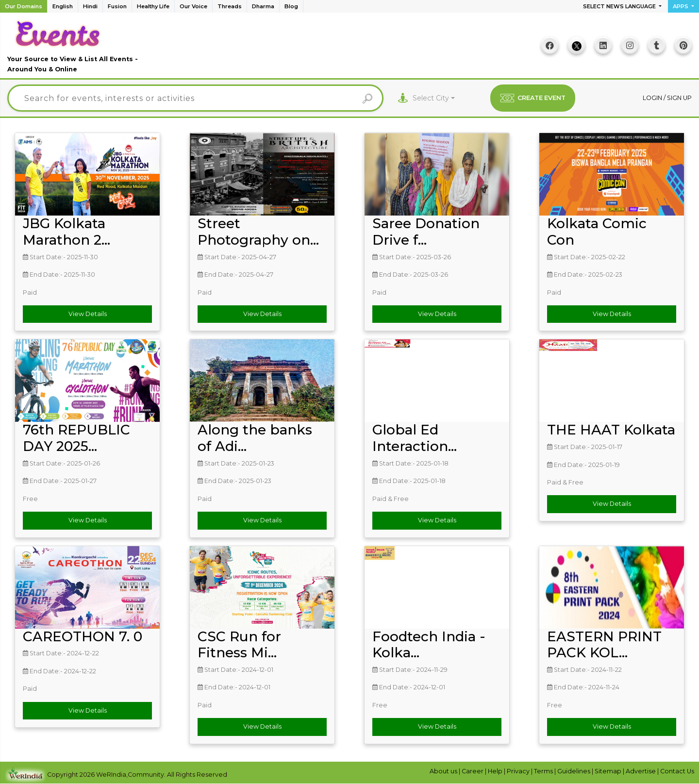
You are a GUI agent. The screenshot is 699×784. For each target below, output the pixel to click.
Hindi (90, 6)
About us (444, 771)
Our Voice (193, 6)
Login (653, 98)
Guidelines (574, 771)
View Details (88, 314)
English (63, 6)
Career (473, 771)
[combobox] (434, 98)
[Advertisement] (345, 49)
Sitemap (609, 771)
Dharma (263, 6)
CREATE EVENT (533, 98)
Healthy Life (153, 6)
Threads (230, 6)
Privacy (519, 771)
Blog (291, 6)
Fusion (117, 6)
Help (496, 771)
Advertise (641, 771)
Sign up (679, 98)
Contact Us (677, 771)
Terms (544, 771)
